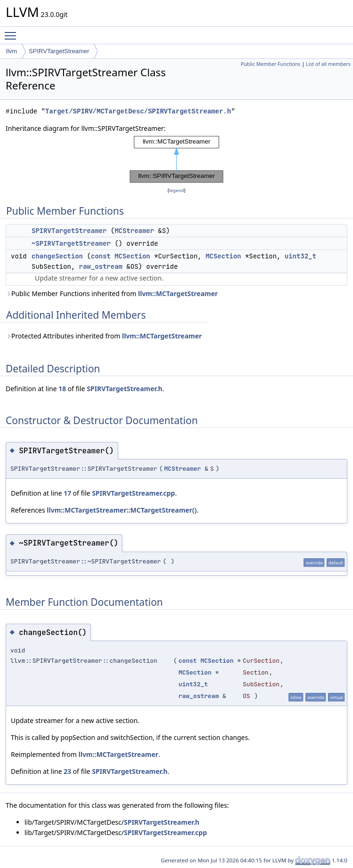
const (101, 256)
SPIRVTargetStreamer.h (124, 389)
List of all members (328, 64)
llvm (12, 51)
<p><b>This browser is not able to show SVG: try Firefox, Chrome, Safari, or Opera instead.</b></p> (176, 160)
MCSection (132, 256)
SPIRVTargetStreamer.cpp (133, 493)
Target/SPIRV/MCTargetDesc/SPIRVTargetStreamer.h (138, 111)
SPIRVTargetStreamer (59, 51)
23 (67, 771)
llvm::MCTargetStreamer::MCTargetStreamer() (122, 510)
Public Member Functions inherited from (112, 293)
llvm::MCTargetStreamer (178, 293)
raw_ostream (101, 266)
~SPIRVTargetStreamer (71, 243)
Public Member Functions (270, 64)
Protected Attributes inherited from (104, 336)
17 (67, 493)
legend (176, 190)
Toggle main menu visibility (13, 32)
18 (62, 389)
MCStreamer (134, 231)
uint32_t (301, 256)
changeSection (57, 256)
